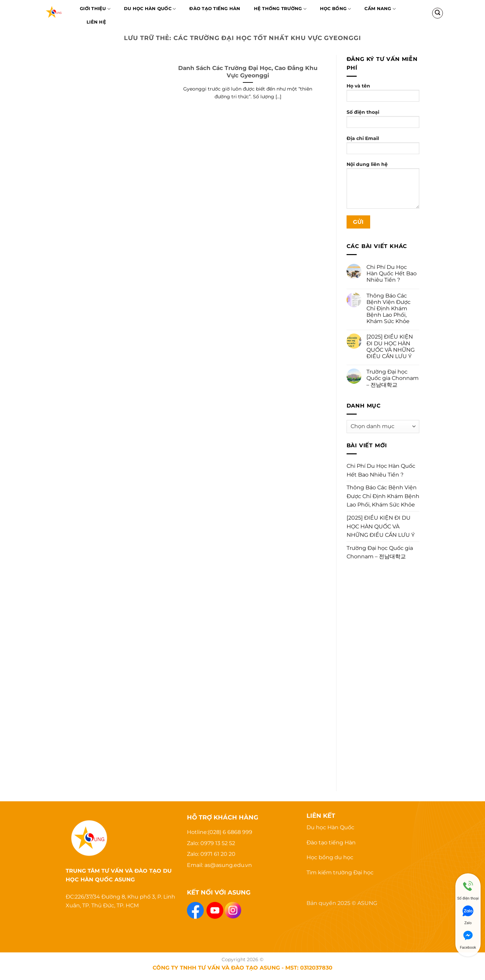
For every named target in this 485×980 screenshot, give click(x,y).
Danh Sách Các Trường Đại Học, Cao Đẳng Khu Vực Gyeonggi (248, 72)
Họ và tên (383, 95)
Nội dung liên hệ (383, 187)
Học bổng (336, 9)
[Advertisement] (383, 672)
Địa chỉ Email (383, 147)
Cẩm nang (380, 9)
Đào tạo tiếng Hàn (331, 843)
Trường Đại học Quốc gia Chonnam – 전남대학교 (393, 378)
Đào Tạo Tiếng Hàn (215, 9)
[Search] (438, 13)
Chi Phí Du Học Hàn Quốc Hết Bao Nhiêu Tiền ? (392, 273)
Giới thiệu (95, 9)
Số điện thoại (383, 121)
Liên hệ (96, 22)
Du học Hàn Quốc (150, 9)
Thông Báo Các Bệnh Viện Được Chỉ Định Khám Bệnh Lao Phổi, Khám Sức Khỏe (389, 309)
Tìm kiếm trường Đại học (340, 872)
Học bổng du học (330, 857)
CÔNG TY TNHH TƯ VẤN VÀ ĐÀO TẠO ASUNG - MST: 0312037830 (243, 968)
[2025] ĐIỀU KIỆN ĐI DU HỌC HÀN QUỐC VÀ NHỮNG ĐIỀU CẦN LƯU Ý (391, 346)
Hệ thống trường (280, 9)
